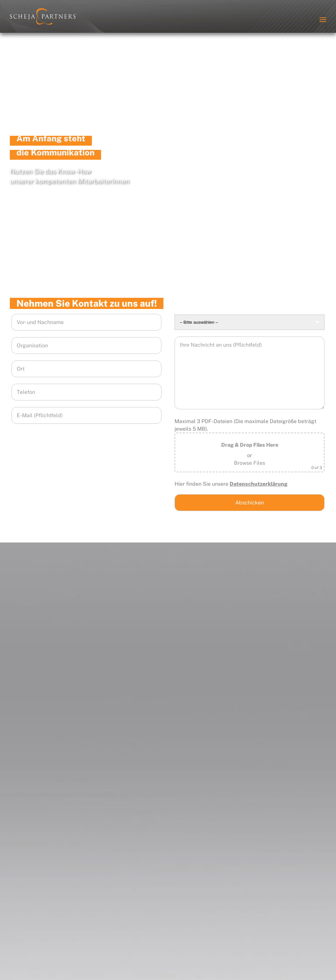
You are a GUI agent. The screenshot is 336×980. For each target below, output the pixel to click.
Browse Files (250, 463)
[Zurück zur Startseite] (43, 16)
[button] (323, 20)
